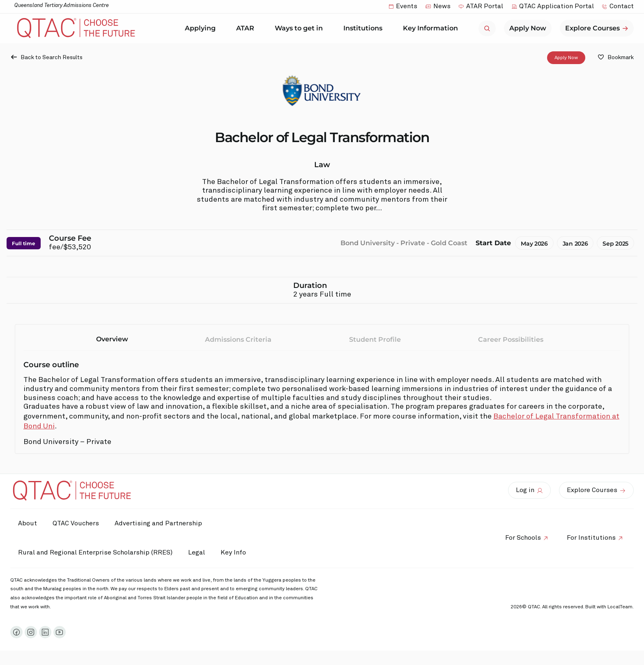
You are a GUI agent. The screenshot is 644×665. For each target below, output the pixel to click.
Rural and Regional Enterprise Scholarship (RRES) (96, 552)
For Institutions (591, 538)
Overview (112, 339)
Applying (202, 28)
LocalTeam (620, 607)
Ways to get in (301, 28)
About (28, 523)
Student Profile (375, 339)
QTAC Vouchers (77, 523)
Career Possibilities (511, 339)
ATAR (247, 28)
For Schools (522, 538)
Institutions (365, 28)
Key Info (237, 553)
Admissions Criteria (238, 339)
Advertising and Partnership (160, 523)
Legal (198, 552)
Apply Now (566, 58)
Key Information (432, 28)
